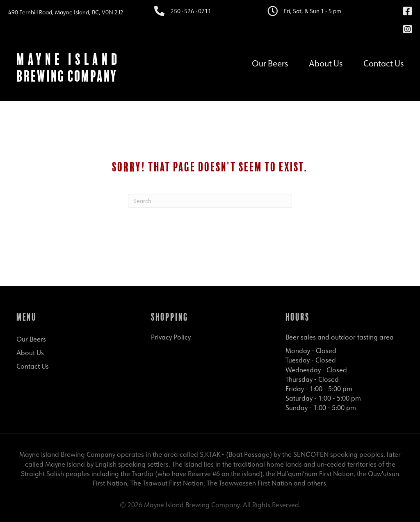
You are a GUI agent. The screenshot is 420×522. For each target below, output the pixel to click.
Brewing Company (67, 76)
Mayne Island (68, 59)
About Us (326, 63)
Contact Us (383, 63)
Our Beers (270, 63)
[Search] (210, 201)
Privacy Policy (171, 337)
